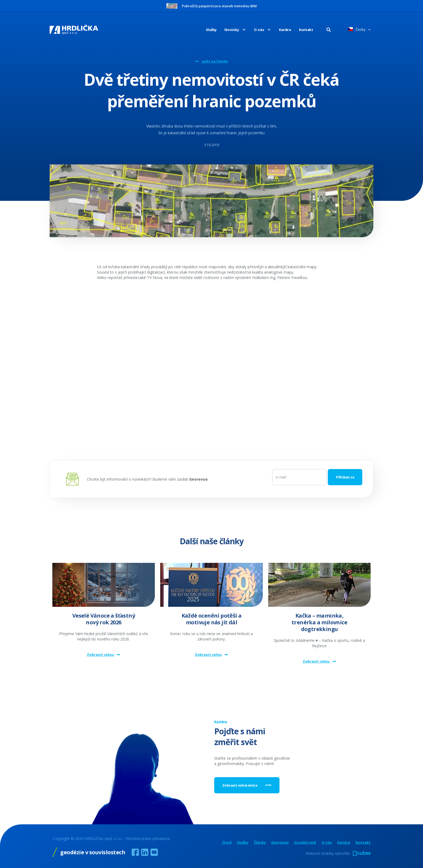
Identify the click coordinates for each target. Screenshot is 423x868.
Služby (211, 30)
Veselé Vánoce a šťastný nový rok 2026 (104, 619)
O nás (327, 843)
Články (260, 843)
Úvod (227, 843)
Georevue (280, 843)
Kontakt (306, 30)
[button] (231, 30)
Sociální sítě (305, 843)
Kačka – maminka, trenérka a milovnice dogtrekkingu (319, 622)
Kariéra (285, 30)
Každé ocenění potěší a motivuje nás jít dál (212, 619)
